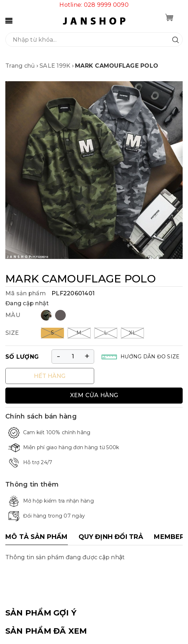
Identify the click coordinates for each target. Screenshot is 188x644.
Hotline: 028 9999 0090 (94, 5)
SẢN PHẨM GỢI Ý (41, 613)
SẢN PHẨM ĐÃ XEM (46, 631)
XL (132, 333)
